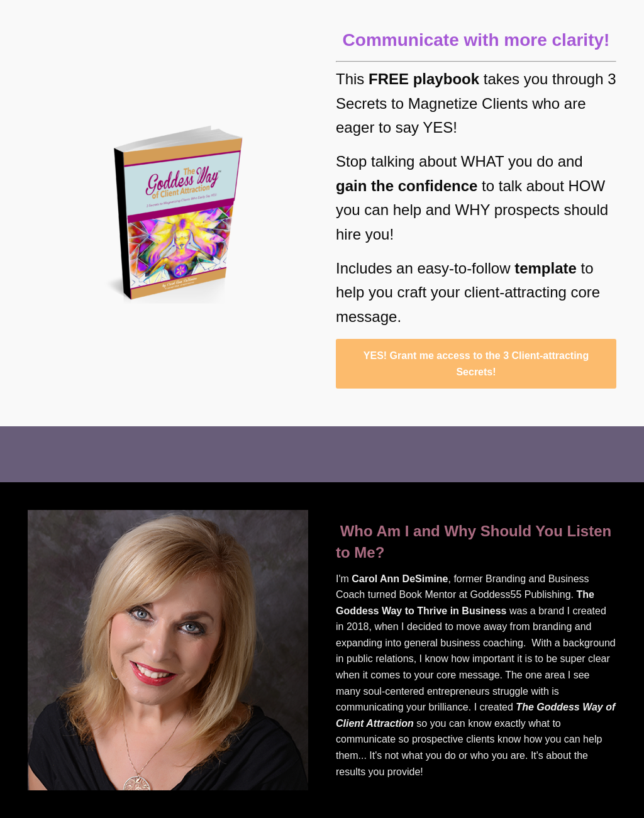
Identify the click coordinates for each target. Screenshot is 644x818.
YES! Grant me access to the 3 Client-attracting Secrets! (476, 364)
